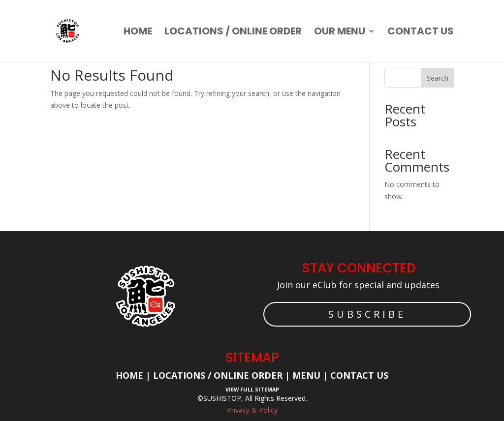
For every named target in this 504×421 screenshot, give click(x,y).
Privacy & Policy (252, 410)
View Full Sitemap (252, 389)
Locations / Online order (233, 33)
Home (138, 33)
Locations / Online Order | (221, 375)
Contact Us (359, 375)
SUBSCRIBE (367, 314)
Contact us (421, 33)
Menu (305, 375)
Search (438, 78)
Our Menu (340, 33)
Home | (134, 375)
